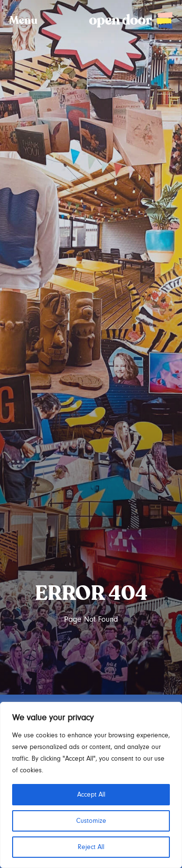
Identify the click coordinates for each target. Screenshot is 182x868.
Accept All (91, 795)
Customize (91, 821)
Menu (23, 21)
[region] (91, 785)
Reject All (91, 847)
